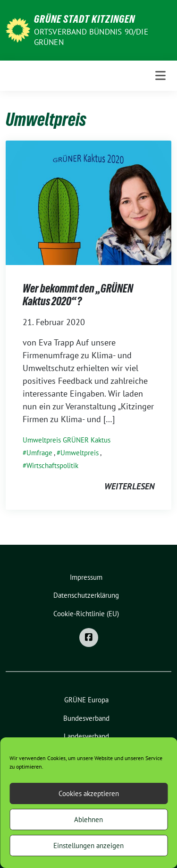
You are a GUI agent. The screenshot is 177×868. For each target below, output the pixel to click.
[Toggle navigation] (160, 76)
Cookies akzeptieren (89, 793)
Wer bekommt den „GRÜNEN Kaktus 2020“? (78, 295)
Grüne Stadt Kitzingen (84, 19)
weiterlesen (129, 486)
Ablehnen (88, 819)
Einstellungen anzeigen (88, 846)
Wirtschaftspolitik (52, 465)
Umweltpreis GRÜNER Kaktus (67, 440)
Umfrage (39, 453)
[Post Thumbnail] (88, 202)
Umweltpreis (80, 453)
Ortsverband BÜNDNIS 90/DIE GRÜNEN (91, 37)
